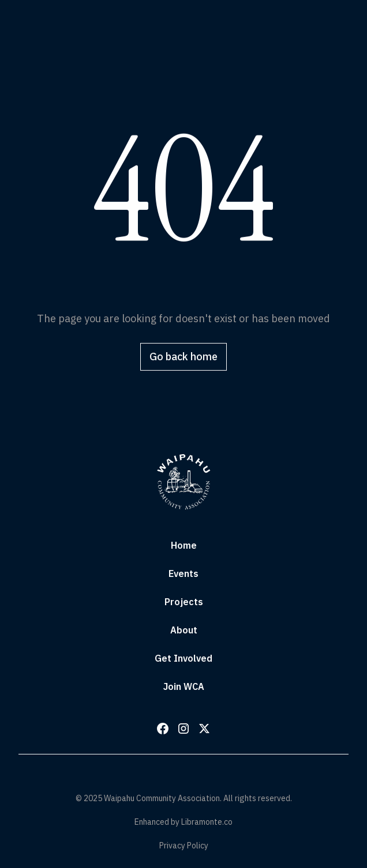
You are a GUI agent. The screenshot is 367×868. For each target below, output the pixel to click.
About (184, 630)
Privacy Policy (184, 846)
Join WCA (184, 686)
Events (183, 573)
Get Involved (183, 658)
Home (184, 545)
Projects (184, 602)
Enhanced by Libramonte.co (183, 822)
